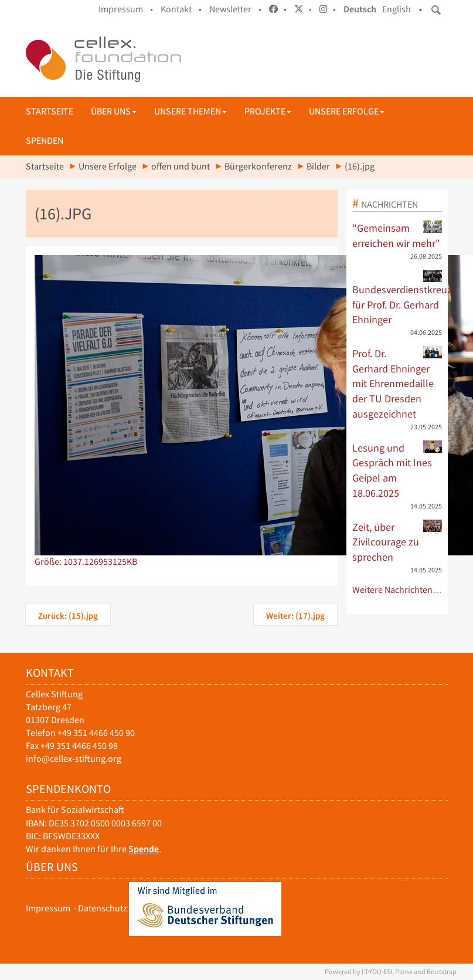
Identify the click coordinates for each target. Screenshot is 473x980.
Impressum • (126, 9)
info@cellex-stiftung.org (74, 759)
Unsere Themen (190, 111)
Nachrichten (389, 204)
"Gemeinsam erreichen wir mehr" (397, 235)
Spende (144, 849)
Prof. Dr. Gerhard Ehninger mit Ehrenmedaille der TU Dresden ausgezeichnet (397, 383)
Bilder (318, 166)
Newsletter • (235, 9)
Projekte (268, 111)
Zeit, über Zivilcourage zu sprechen (397, 542)
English (397, 9)
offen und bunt (181, 166)
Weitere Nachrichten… (397, 590)
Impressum (48, 908)
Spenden (45, 140)
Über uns (114, 111)
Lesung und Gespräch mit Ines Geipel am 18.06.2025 (397, 470)
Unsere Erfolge (347, 111)
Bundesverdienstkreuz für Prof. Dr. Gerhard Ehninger (397, 298)
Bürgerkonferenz (258, 166)
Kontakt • (181, 9)
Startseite (50, 111)
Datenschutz (103, 908)
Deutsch (360, 9)
